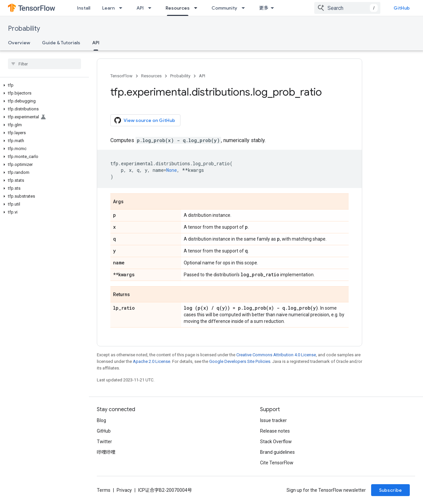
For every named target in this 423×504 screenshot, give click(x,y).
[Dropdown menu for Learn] (123, 8)
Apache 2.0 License (152, 361)
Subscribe (390, 490)
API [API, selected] (96, 43)
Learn (108, 8)
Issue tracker (273, 420)
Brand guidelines (277, 452)
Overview (19, 43)
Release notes (275, 431)
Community (224, 8)
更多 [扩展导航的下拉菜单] (264, 8)
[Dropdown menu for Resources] (198, 8)
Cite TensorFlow (277, 463)
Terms (104, 490)
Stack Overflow (276, 442)
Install (84, 8)
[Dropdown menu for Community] (245, 8)
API (140, 8)
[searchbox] (44, 64)
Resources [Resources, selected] (178, 8)
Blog (101, 420)
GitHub (402, 8)
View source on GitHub (145, 120)
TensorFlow (121, 76)
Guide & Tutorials (61, 43)
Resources (151, 76)
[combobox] (347, 8)
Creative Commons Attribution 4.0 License (276, 355)
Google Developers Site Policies (240, 361)
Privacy (124, 490)
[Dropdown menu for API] (152, 8)
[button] (43, 85)
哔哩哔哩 (106, 452)
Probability (24, 29)
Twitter (104, 442)
